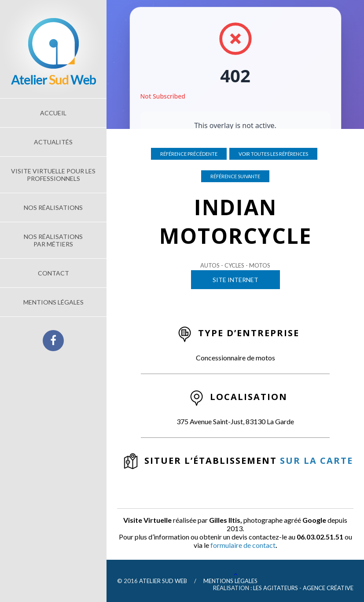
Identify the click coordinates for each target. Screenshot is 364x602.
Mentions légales (53, 302)
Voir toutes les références (273, 154)
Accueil (53, 113)
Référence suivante (235, 176)
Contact (53, 273)
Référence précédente (189, 154)
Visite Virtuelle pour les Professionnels (53, 175)
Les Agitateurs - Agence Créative (303, 588)
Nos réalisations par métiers (53, 240)
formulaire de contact (243, 545)
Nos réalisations (53, 207)
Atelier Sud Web (163, 581)
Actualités (53, 142)
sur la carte (316, 461)
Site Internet (235, 280)
